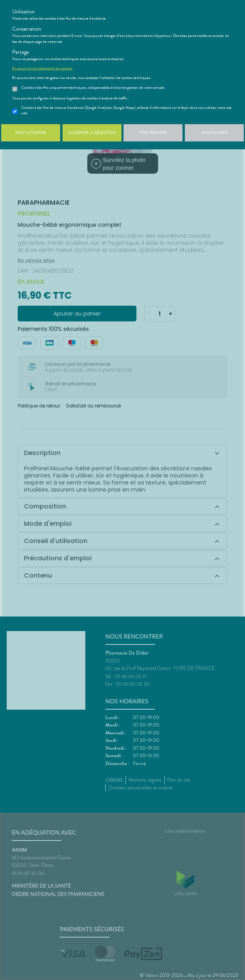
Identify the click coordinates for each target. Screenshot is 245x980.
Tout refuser (153, 133)
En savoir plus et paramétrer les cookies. (42, 68)
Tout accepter (31, 133)
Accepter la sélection (92, 133)
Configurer (214, 133)
